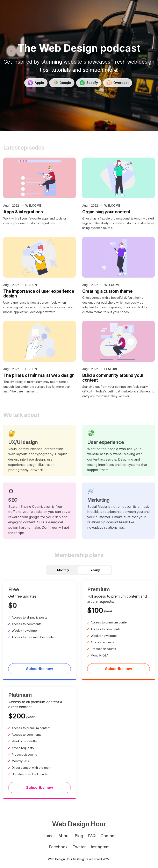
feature (111, 369)
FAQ (92, 836)
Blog (79, 836)
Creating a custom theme (107, 291)
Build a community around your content (113, 378)
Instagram (100, 847)
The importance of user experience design (39, 294)
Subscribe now (40, 669)
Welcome (33, 205)
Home (48, 836)
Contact (108, 836)
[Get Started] (36, 83)
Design (31, 285)
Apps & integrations (23, 212)
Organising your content (106, 212)
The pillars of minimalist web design (39, 375)
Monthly (63, 570)
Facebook (58, 847)
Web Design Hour (60, 859)
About (64, 836)
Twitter (79, 847)
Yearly (95, 570)
